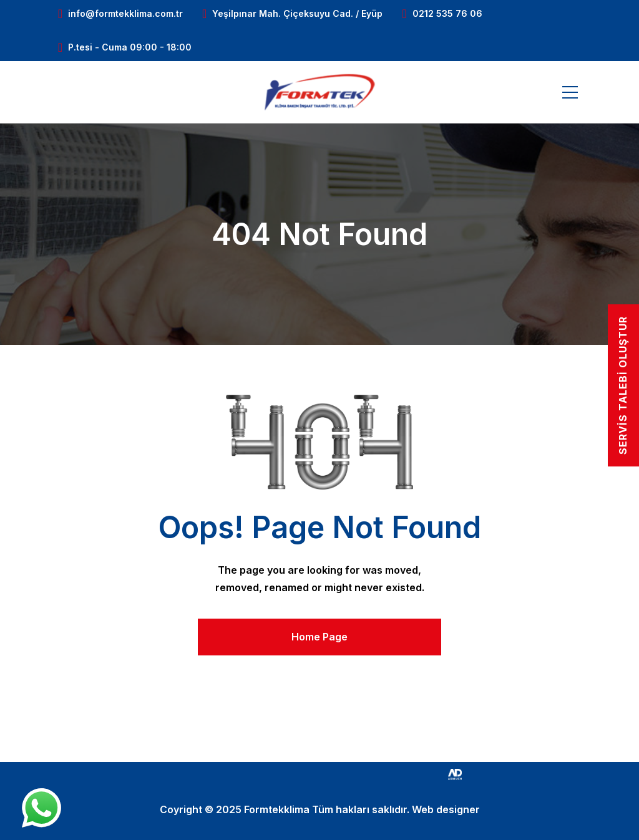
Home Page (319, 637)
